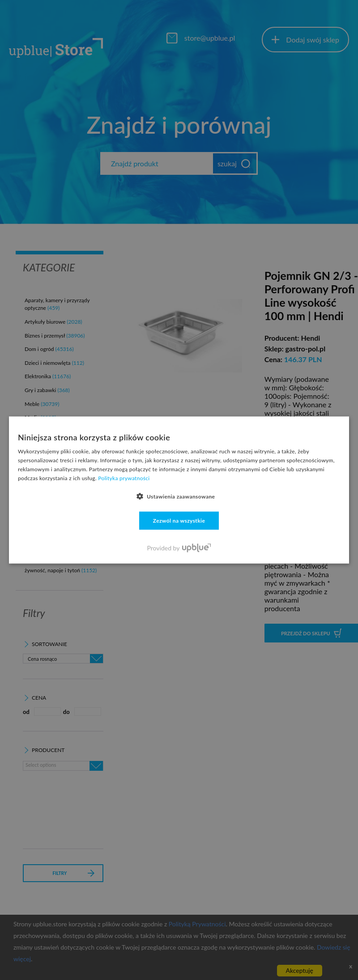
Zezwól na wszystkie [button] (179, 520)
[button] (179, 496)
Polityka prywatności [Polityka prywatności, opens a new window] (124, 478)
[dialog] (179, 490)
